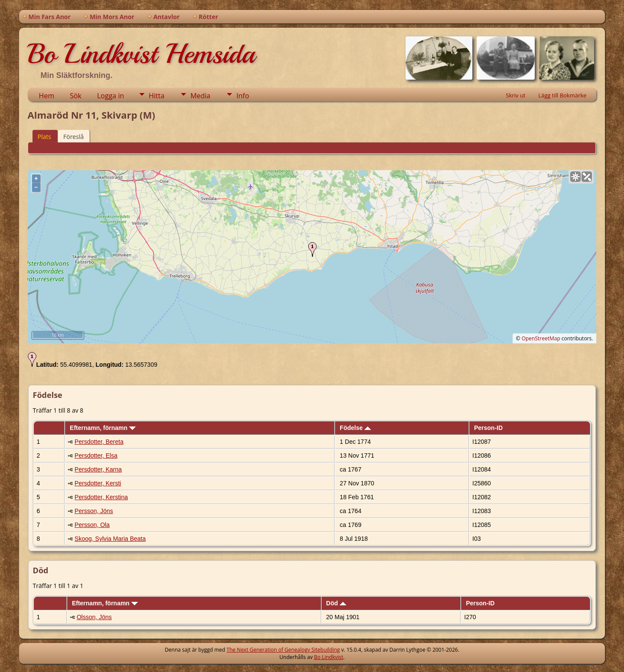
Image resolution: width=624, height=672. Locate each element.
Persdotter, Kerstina (101, 497)
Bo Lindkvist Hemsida (141, 54)
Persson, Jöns (94, 511)
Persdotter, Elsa (96, 456)
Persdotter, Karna (98, 469)
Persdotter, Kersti (98, 483)
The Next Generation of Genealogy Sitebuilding (283, 650)
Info (242, 96)
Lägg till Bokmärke (562, 95)
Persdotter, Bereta (99, 442)
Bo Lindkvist (329, 657)
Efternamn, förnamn (103, 428)
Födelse (355, 428)
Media (200, 96)
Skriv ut (515, 95)
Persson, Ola (92, 525)
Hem (47, 96)
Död (336, 603)
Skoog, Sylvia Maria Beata (110, 539)
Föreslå (73, 137)
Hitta (156, 96)
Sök (76, 96)
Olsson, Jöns (94, 617)
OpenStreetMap (541, 338)
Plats (44, 137)
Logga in (110, 96)
